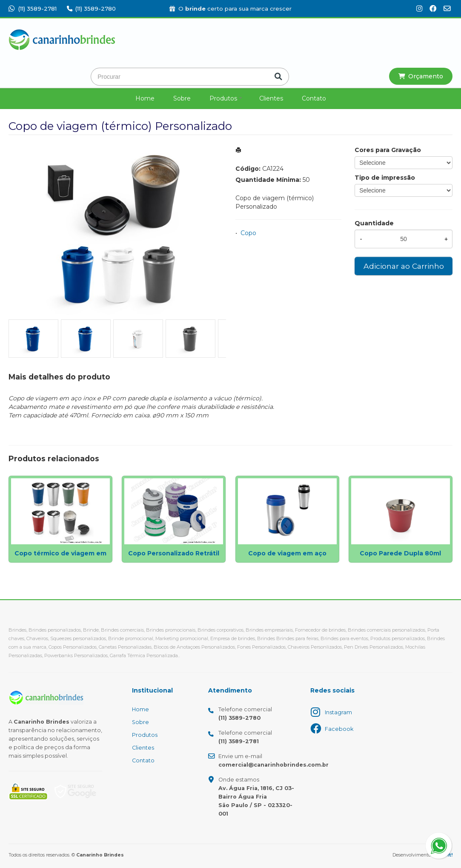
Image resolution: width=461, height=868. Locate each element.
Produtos (223, 98)
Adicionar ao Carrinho (404, 266)
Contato (314, 98)
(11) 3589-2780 (91, 9)
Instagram (338, 712)
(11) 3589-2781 (33, 9)
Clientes (271, 98)
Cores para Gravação (388, 150)
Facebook (339, 729)
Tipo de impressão (385, 178)
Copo (248, 233)
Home (145, 98)
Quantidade (374, 223)
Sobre (182, 98)
